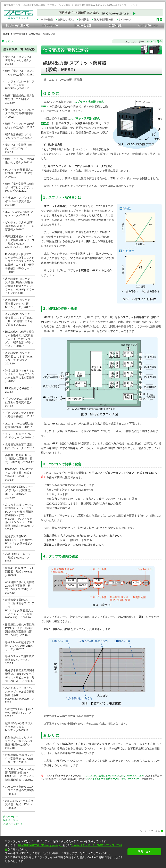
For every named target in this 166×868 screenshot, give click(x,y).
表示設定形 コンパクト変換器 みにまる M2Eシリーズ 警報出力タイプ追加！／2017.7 (19, 319)
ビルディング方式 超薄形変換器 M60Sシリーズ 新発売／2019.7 (20, 226)
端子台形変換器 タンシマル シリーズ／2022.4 (19, 136)
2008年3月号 (154, 42)
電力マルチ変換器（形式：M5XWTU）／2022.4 (18, 148)
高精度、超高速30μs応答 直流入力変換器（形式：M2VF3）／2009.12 (19, 459)
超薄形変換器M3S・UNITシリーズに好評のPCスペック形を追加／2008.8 (19, 542)
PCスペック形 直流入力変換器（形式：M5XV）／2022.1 (19, 173)
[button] (65, 865)
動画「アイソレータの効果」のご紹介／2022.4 (20, 161)
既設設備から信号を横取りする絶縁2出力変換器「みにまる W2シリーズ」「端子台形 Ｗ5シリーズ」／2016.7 (20, 339)
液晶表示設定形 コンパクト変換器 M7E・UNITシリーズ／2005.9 (19, 759)
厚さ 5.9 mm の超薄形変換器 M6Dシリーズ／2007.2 (20, 660)
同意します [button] (144, 852)
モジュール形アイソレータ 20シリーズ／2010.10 (20, 436)
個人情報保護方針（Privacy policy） (40, 845)
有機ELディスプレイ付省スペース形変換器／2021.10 (19, 201)
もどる (9, 41)
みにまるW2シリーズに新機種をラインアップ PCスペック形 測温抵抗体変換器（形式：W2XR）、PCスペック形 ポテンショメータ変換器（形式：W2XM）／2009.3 (20, 517)
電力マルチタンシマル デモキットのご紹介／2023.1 (18, 60)
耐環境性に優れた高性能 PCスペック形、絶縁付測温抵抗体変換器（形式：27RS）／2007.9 (20, 630)
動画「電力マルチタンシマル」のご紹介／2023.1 (20, 73)
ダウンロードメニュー (132, 776)
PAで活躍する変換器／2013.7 (19, 390)
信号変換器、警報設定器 (42, 34)
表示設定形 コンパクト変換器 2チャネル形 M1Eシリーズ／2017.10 (19, 304)
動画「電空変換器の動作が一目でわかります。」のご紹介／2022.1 (20, 187)
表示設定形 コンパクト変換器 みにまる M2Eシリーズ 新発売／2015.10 (19, 358)
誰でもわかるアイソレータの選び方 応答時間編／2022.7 (20, 113)
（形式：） (114, 779)
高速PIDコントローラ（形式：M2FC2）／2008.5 (18, 557)
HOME (7, 34)
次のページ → (11, 820)
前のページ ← (11, 817)
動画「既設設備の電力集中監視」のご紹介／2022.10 (20, 99)
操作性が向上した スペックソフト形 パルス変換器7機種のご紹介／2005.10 (19, 743)
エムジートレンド (19, 17)
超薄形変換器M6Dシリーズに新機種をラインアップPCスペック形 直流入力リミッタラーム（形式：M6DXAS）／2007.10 (20, 609)
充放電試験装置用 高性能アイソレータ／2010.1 (20, 446)
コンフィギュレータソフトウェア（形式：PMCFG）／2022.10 (20, 85)
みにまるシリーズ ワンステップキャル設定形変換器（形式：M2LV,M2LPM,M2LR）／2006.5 (20, 695)
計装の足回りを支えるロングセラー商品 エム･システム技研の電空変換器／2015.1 (20, 376)
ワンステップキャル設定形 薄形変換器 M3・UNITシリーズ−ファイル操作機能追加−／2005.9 (20, 774)
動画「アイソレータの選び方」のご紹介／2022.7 (20, 125)
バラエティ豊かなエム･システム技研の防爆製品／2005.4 (20, 790)
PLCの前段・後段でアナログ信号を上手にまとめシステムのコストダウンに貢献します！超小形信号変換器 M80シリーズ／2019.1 (20, 263)
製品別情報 (19, 34)
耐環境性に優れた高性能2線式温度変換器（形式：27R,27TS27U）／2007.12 (20, 588)
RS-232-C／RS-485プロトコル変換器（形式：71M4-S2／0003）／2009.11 (19, 475)
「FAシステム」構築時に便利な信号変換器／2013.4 (19, 402)
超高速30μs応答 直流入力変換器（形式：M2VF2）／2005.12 (19, 727)
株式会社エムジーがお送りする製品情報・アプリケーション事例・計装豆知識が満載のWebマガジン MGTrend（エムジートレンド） (72, 5)
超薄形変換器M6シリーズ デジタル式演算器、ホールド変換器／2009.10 (19, 492)
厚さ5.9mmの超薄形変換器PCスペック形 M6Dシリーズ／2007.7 (20, 646)
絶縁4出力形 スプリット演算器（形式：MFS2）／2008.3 (20, 572)
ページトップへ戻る (150, 831)
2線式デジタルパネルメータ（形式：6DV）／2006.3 (19, 713)
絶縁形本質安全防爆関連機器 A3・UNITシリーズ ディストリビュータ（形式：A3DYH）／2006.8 (20, 676)
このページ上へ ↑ (13, 824)
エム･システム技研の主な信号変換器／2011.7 (19, 425)
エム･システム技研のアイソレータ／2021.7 (19, 214)
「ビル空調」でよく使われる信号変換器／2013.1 (20, 415)
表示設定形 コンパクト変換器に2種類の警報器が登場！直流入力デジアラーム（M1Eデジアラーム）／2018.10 (20, 286)
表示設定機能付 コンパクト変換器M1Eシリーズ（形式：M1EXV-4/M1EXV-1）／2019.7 (20, 242)
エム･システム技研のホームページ (101, 776)
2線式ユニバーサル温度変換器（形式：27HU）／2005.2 (19, 804)
